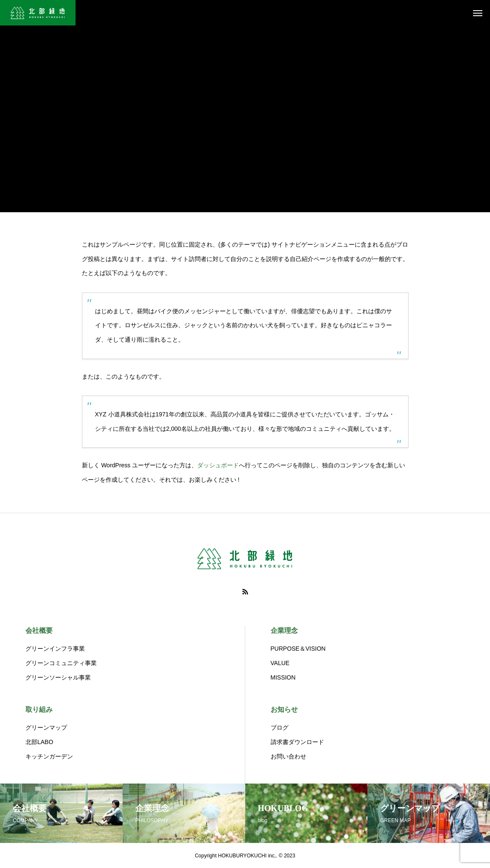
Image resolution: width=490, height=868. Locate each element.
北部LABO (39, 742)
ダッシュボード (218, 465)
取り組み (39, 709)
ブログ (280, 728)
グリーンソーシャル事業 (58, 677)
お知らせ (284, 709)
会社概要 (39, 631)
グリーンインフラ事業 (55, 649)
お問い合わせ (288, 756)
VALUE (280, 663)
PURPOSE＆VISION (298, 649)
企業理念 (284, 631)
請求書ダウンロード (297, 742)
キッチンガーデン (49, 756)
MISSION (283, 677)
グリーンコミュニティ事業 (61, 663)
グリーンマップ (46, 728)
